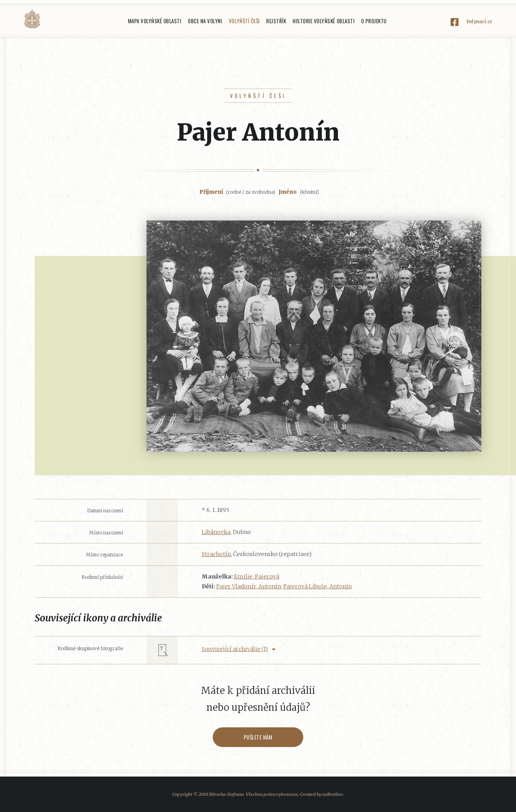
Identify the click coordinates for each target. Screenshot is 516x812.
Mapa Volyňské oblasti (155, 21)
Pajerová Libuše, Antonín (317, 586)
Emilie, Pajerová (257, 577)
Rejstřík (276, 21)
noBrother (332, 794)
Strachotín (216, 554)
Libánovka (216, 532)
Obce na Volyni (205, 21)
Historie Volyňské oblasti (324, 21)
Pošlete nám (258, 737)
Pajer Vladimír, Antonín (249, 586)
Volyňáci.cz (32, 19)
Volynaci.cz (479, 21)
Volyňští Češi (244, 21)
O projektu (374, 21)
